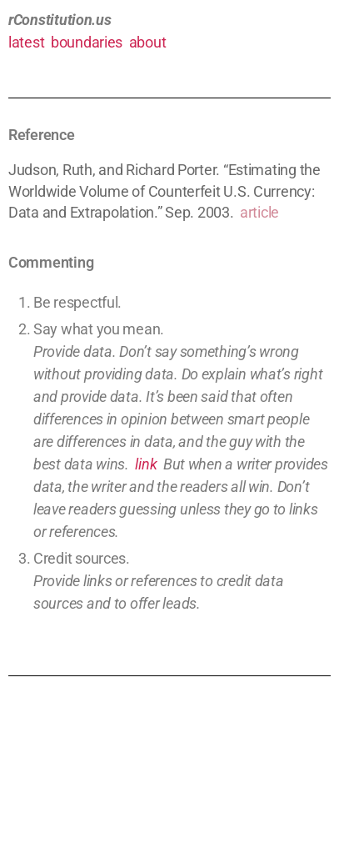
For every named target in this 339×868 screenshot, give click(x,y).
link (146, 464)
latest (26, 42)
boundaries (87, 42)
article (259, 212)
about (148, 42)
